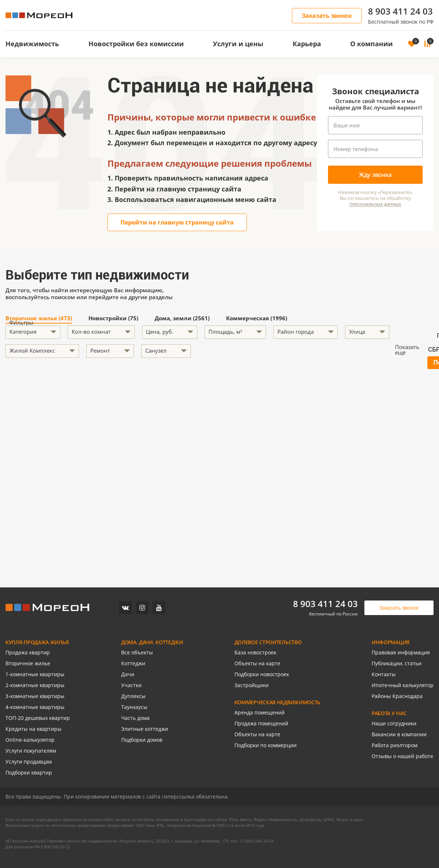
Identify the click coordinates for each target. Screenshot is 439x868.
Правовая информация (401, 652)
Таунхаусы (134, 707)
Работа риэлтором (395, 745)
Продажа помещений (261, 723)
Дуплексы (133, 696)
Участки (131, 685)
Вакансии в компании (399, 734)
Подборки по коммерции (266, 745)
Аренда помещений (260, 712)
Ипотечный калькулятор (403, 685)
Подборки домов (142, 740)
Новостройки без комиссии (136, 44)
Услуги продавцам (29, 762)
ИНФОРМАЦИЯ (391, 642)
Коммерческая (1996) (257, 319)
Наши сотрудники (394, 723)
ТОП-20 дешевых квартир (38, 718)
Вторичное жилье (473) (39, 319)
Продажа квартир (28, 652)
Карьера (307, 44)
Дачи (128, 674)
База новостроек (255, 652)
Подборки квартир (29, 772)
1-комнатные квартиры (35, 674)
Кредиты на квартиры (33, 729)
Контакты (384, 674)
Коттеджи (133, 663)
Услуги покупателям (31, 751)
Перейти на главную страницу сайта (177, 222)
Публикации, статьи (397, 663)
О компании (371, 44)
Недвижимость (32, 44)
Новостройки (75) (113, 319)
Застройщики (252, 685)
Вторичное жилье (28, 663)
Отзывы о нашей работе (402, 756)
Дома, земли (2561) (182, 319)
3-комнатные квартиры (35, 696)
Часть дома (135, 718)
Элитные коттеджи (145, 729)
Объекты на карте (257, 663)
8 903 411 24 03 (400, 11)
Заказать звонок (327, 16)
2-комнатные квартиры (35, 685)
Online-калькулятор (30, 740)
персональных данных (375, 204)
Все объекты (137, 652)
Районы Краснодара (397, 696)
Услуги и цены (238, 44)
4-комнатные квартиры (35, 707)
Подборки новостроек (262, 674)
